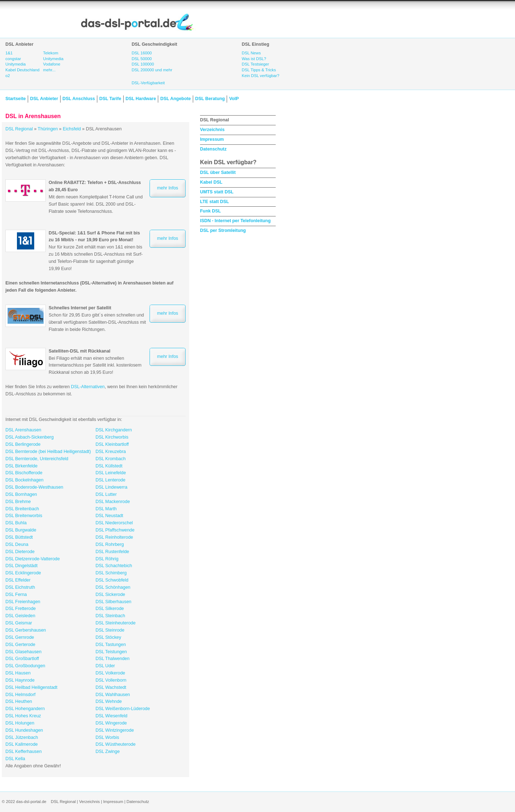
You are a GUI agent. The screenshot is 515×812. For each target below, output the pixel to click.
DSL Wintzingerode (115, 730)
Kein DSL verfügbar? (261, 76)
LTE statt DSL (214, 202)
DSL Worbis (107, 737)
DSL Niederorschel (114, 523)
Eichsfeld (72, 129)
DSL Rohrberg (110, 544)
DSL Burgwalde (21, 530)
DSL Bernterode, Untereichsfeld (37, 459)
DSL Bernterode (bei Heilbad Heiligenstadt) (48, 452)
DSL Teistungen (111, 652)
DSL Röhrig (107, 559)
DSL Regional (19, 129)
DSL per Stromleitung (223, 230)
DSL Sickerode (110, 595)
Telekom (51, 53)
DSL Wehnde (109, 701)
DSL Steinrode (110, 630)
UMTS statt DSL (217, 192)
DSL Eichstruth (20, 587)
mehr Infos (168, 188)
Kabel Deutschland (23, 70)
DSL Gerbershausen (26, 630)
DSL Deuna (17, 544)
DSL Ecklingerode (23, 573)
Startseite (15, 99)
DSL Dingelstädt (21, 566)
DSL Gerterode (20, 645)
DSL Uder (105, 666)
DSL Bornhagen (21, 494)
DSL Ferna (16, 595)
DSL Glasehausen (23, 652)
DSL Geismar (19, 623)
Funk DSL (210, 211)
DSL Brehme (18, 502)
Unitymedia (15, 64)
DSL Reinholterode (114, 537)
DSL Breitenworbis (24, 516)
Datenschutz (213, 149)
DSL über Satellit (218, 172)
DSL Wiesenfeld (111, 716)
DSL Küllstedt (109, 466)
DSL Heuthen (19, 701)
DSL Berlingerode (23, 444)
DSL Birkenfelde (21, 466)
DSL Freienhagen (23, 602)
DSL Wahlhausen (113, 695)
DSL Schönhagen (113, 587)
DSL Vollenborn (111, 680)
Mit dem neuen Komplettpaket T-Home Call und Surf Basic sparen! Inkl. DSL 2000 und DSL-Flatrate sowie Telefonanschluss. (96, 197)
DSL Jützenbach (22, 737)
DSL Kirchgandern (114, 430)
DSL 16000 (142, 53)
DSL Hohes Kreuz (23, 716)
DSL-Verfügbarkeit (148, 83)
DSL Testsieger (256, 64)
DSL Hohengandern (25, 709)
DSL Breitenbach (22, 509)
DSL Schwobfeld (112, 580)
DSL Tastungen (111, 645)
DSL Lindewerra (111, 487)
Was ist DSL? (254, 59)
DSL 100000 (143, 64)
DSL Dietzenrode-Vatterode (33, 559)
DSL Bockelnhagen (25, 480)
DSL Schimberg (111, 573)
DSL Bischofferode (24, 473)
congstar (13, 59)
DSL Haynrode (20, 680)
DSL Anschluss (79, 99)
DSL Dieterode (20, 552)
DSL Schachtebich (114, 566)
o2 (8, 76)
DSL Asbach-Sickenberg (30, 437)
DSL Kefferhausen (24, 752)
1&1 (9, 53)
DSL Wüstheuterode (116, 744)
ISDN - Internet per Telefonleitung (235, 221)
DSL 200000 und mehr (152, 70)
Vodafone (52, 64)
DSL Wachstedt (111, 687)
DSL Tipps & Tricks (259, 70)
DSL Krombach (111, 459)
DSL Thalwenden (112, 659)
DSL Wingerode (111, 723)
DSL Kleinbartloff (112, 444)
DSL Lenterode (110, 480)
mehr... (49, 70)
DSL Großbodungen (25, 666)
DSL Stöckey (108, 637)
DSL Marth (106, 509)
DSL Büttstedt (19, 537)
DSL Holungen (20, 723)
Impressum (212, 139)
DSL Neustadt (109, 516)
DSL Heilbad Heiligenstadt (31, 687)
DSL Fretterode (21, 609)
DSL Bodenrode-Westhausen (34, 487)
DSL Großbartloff (22, 659)
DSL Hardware (141, 99)
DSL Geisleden (20, 616)
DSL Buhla (16, 523)
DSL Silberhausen (113, 602)
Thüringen (48, 129)
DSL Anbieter (44, 99)
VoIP (234, 99)
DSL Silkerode (110, 609)
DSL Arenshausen (23, 430)
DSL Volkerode (110, 673)
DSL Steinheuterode (116, 623)
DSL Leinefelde (111, 473)
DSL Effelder (18, 580)
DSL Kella (15, 759)
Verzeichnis (212, 130)
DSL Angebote (176, 99)
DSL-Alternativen (88, 387)
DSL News (251, 53)
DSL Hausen (18, 673)
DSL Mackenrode (113, 502)
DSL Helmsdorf (21, 695)
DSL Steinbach (110, 616)
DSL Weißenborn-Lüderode (123, 709)
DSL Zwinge (108, 752)
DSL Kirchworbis (112, 437)
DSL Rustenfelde (112, 552)
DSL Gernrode (20, 637)
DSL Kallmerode (22, 744)
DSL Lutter (106, 494)
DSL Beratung (210, 99)
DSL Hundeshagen (24, 730)
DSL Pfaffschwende (115, 530)
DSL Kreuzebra (111, 452)
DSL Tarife (110, 99)
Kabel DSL (211, 182)
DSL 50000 (142, 59)
